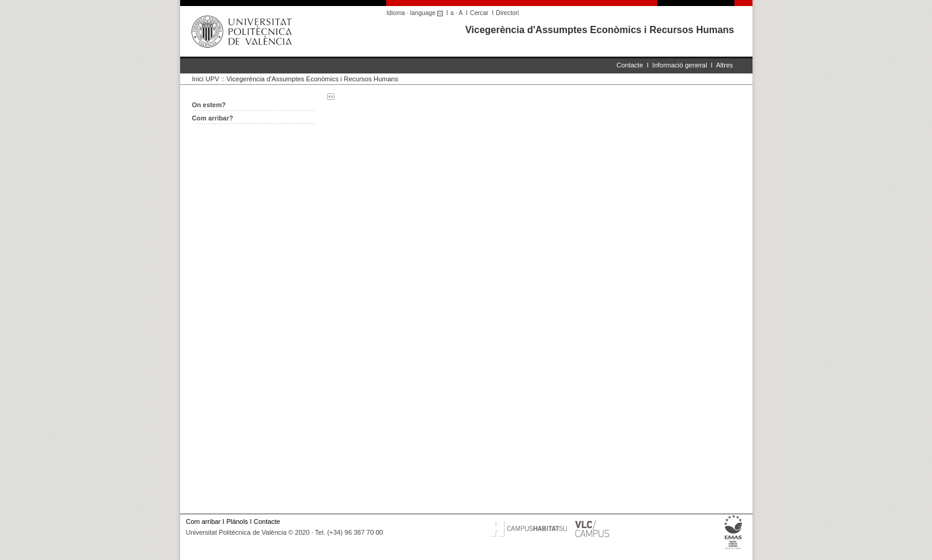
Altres (724, 65)
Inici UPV (206, 79)
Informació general (680, 65)
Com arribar (204, 521)
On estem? (209, 105)
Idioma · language (417, 13)
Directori (507, 13)
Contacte (630, 65)
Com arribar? (213, 118)
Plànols (237, 521)
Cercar (479, 13)
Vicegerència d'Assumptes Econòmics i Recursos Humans (599, 30)
